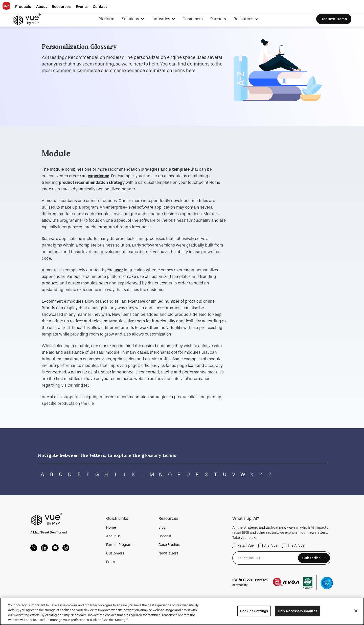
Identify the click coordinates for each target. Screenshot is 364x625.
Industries (161, 19)
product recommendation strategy (92, 182)
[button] (23, 7)
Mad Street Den (45, 532)
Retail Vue (243, 546)
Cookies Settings (254, 611)
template (181, 169)
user (119, 270)
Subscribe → (314, 558)
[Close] (356, 611)
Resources (244, 19)
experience (98, 176)
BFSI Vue (268, 546)
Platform (106, 19)
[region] (182, 611)
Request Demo (334, 19)
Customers (193, 19)
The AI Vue (293, 546)
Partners (218, 19)
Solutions (131, 19)
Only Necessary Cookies (298, 611)
